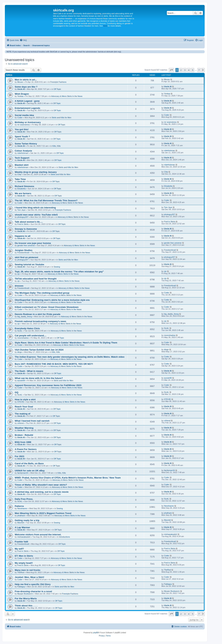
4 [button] (189, 70)
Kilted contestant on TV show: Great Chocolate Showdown (47, 307)
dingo (20, 352)
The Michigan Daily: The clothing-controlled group (42, 293)
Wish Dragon (22, 94)
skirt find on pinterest (26, 257)
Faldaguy (21, 587)
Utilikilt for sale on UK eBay (30, 471)
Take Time (20, 179)
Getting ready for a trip (27, 520)
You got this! (22, 129)
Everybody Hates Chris (27, 328)
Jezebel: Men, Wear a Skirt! (29, 577)
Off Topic (57, 89)
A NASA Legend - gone (27, 101)
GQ (17, 392)
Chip (19, 174)
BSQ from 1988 (23, 442)
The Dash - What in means (29, 371)
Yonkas (20, 96)
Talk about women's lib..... (29, 222)
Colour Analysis (23, 151)
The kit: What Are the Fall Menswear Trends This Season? (46, 200)
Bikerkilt (21, 523)
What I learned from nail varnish (32, 421)
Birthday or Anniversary (28, 122)
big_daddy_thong (25, 317)
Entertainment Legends (27, 108)
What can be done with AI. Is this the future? (39, 378)
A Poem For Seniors (26, 449)
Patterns (19, 506)
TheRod (21, 572)
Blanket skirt (22, 165)
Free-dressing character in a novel (33, 591)
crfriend (21, 423)
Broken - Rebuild (24, 435)
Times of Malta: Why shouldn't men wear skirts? (41, 485)
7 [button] (199, 70)
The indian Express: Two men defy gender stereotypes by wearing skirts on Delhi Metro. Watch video (70, 357)
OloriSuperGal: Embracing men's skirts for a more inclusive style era (52, 300)
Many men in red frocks (27, 570)
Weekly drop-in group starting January (36, 172)
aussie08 (21, 381)
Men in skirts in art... (26, 80)
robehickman (23, 153)
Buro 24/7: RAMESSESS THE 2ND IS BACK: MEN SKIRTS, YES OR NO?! (54, 364)
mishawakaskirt (24, 537)
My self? (19, 549)
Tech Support (22, 158)
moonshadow (23, 338)
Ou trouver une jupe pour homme (33, 243)
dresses (19, 286)
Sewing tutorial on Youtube (29, 264)
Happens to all (23, 236)
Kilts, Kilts (57, 146)
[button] (171, 70)
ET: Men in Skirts (24, 556)
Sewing (57, 267)
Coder (20, 118)
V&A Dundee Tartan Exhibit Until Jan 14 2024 (39, 350)
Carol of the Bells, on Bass (29, 463)
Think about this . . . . (26, 606)
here (105, 26)
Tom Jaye (21, 210)
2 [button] (181, 70)
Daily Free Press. (24, 499)
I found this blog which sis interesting (35, 208)
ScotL (20, 331)
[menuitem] (23, 40)
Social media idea (24, 115)
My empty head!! (24, 563)
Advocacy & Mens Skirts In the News (67, 96)
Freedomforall (23, 253)
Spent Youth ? (22, 137)
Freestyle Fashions (58, 82)
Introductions (64, 537)
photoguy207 (23, 217)
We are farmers (23, 193)
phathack (21, 516)
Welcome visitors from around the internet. (38, 535)
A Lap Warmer (22, 527)
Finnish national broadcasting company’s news (40, 321)
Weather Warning (24, 428)
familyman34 (23, 473)
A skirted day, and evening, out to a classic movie (42, 492)
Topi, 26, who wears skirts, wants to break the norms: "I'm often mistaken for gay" (59, 272)
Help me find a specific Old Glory (33, 584)
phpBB (96, 633)
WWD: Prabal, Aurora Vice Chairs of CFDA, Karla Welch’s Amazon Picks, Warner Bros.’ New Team (68, 478)
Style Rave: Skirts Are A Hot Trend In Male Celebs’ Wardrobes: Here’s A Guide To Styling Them (66, 343)
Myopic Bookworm (25, 594)
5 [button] (193, 70)
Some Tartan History (26, 144)
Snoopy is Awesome (26, 229)
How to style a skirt (25, 399)
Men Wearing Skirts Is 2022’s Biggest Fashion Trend (43, 513)
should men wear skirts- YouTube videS (36, 215)
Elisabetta (22, 189)
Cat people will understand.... (31, 336)
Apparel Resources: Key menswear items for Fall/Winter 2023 (48, 385)
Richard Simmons (24, 186)
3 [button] (185, 70)
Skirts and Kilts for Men (61, 118)
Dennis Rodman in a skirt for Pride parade (38, 314)
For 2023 (19, 456)
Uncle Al (21, 89)
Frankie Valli (21, 542)
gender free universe (26, 245)
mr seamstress (24, 125)
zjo (19, 274)
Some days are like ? (26, 87)
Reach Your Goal (24, 407)
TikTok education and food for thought (36, 279)
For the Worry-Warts (26, 598)
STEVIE (21, 402)
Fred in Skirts (23, 224)
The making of (22, 414)
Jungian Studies (24, 250)
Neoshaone (22, 508)
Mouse (20, 82)
